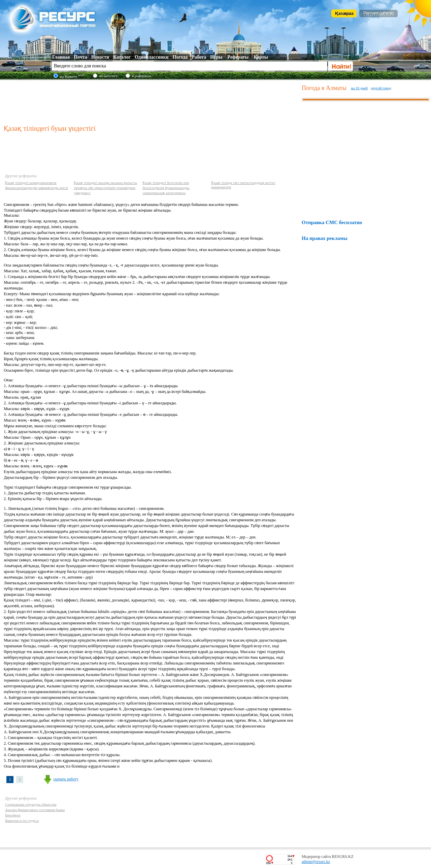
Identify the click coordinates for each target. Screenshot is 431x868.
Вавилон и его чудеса (22, 820)
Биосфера (13, 815)
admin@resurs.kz (316, 862)
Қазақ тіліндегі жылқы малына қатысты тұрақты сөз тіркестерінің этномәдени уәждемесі (105, 188)
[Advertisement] (151, 101)
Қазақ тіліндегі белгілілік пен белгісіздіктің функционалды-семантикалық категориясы (166, 188)
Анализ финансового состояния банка (35, 810)
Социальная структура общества (31, 804)
